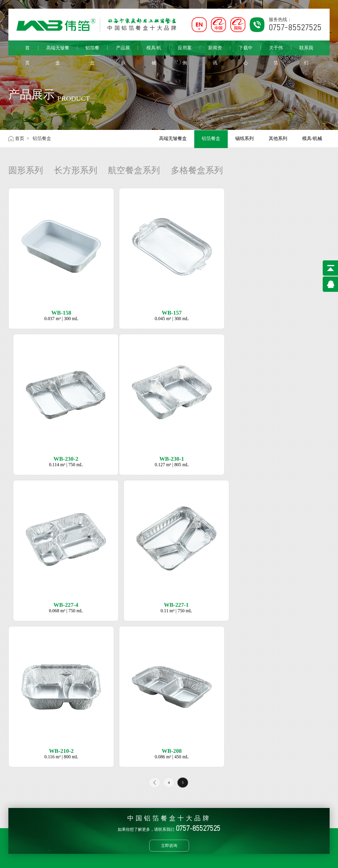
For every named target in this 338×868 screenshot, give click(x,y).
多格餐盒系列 (197, 170)
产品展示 (123, 50)
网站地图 (322, 859)
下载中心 (246, 50)
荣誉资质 (18, 795)
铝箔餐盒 (93, 50)
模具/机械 (154, 50)
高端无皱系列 (66, 778)
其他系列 (278, 138)
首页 (27, 50)
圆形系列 (26, 170)
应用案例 (185, 50)
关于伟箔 (276, 50)
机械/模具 (99, 787)
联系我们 (306, 50)
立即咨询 (169, 698)
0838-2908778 (157, 830)
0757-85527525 (158, 795)
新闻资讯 (215, 50)
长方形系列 (76, 170)
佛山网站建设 (300, 859)
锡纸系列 (244, 138)
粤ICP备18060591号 (128, 859)
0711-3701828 (157, 812)
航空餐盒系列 (134, 170)
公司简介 (18, 778)
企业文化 (18, 787)
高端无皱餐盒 (58, 50)
